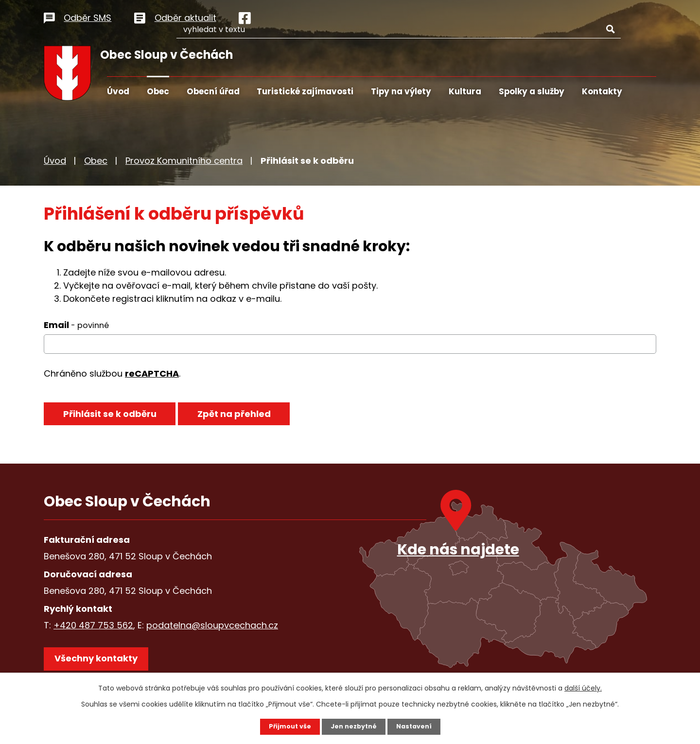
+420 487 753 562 (93, 625)
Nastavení (418, 726)
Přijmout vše (286, 726)
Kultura (465, 91)
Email (76, 325)
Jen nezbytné (354, 726)
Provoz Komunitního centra (184, 161)
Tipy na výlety (401, 91)
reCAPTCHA (152, 373)
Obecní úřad (213, 91)
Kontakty (602, 91)
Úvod (118, 91)
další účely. (583, 687)
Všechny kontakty (102, 664)
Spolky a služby (532, 91)
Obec (158, 91)
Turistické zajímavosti (305, 91)
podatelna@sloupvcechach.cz (212, 625)
